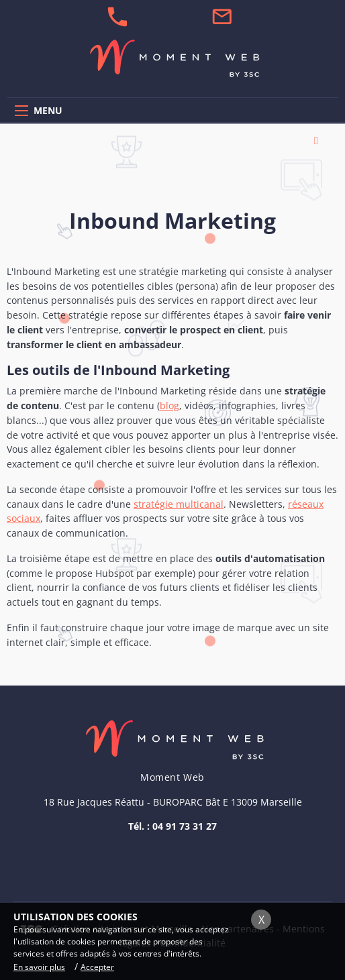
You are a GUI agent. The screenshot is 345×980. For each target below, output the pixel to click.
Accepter (97, 967)
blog (169, 405)
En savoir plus (39, 967)
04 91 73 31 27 (185, 826)
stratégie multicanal (179, 504)
